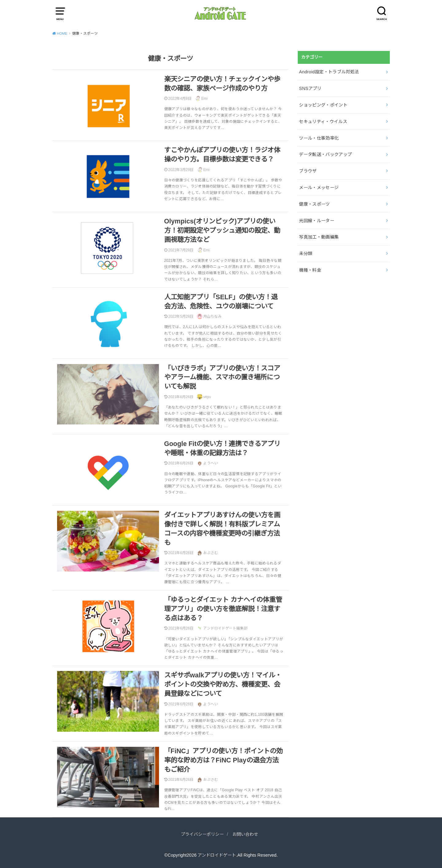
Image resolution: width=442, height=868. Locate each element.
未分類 (306, 250)
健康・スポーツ (314, 201)
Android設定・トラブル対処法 (329, 72)
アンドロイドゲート (217, 855)
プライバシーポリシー (201, 834)
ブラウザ (308, 169)
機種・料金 (310, 266)
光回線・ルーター (317, 218)
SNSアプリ (310, 88)
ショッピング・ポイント (323, 104)
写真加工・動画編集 (319, 234)
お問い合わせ (247, 834)
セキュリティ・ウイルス (323, 120)
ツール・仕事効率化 (319, 136)
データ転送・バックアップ (325, 153)
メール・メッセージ (319, 185)
